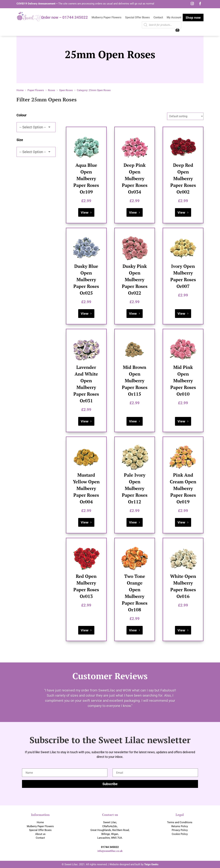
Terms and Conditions (180, 822)
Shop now (193, 18)
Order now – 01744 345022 (64, 18)
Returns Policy (180, 826)
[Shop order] (185, 116)
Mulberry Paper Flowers (106, 18)
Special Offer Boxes (137, 18)
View (85, 212)
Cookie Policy (180, 834)
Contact (158, 18)
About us (40, 834)
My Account (174, 18)
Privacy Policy (180, 830)
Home (40, 822)
